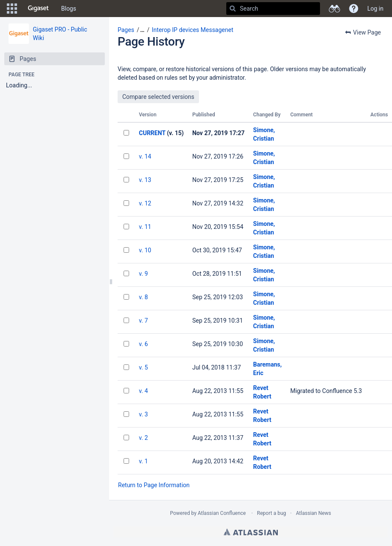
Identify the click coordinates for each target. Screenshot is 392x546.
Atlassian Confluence (222, 513)
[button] (12, 9)
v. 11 (145, 227)
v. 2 (143, 438)
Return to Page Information (154, 485)
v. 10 (145, 250)
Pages (126, 30)
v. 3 (143, 414)
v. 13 (145, 180)
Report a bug (271, 513)
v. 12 (145, 203)
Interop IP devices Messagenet (192, 30)
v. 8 (143, 297)
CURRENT (152, 133)
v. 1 (143, 461)
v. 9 (143, 274)
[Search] (233, 9)
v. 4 (143, 391)
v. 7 (143, 321)
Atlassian (251, 532)
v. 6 (143, 344)
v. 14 (145, 156)
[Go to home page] (38, 9)
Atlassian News (313, 513)
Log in (375, 9)
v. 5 (143, 367)
